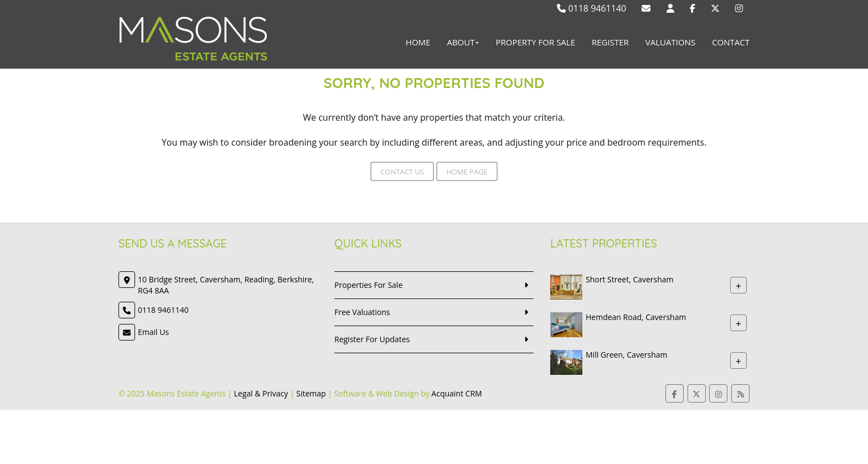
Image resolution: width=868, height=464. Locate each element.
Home (418, 42)
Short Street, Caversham (630, 279)
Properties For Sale (368, 285)
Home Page (467, 172)
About (463, 42)
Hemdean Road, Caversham (636, 317)
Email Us (153, 332)
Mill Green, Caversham (626, 355)
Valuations (670, 42)
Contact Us (402, 172)
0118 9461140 (591, 8)
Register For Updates (372, 339)
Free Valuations (362, 312)
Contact (731, 42)
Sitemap (311, 393)
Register (610, 42)
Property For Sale (535, 42)
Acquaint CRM (456, 393)
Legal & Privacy (261, 393)
